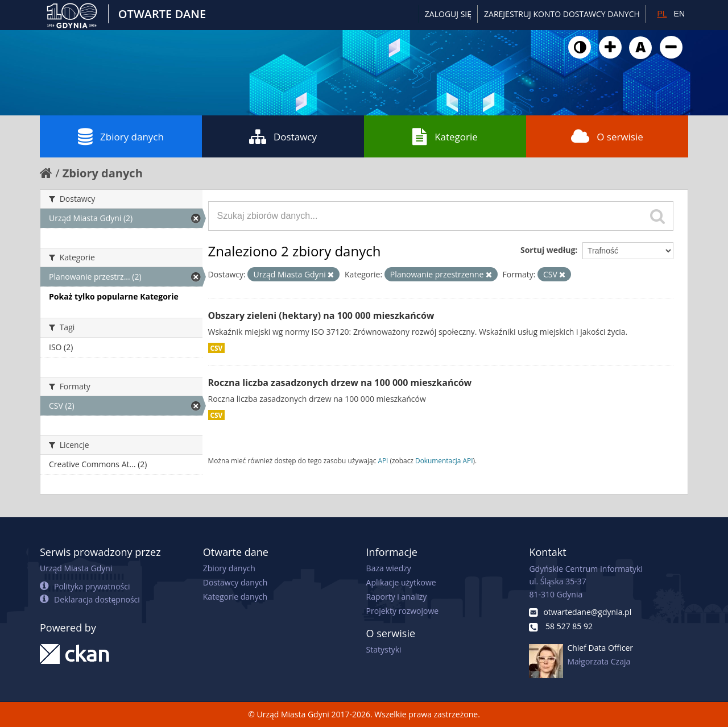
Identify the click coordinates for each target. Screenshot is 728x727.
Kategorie (445, 136)
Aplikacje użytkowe (401, 582)
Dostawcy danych (235, 582)
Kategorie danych (235, 597)
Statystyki (384, 649)
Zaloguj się (448, 14)
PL (662, 14)
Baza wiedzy (389, 568)
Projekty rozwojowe (403, 611)
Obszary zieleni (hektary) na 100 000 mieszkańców (321, 315)
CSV (217, 348)
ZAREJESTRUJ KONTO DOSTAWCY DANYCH (562, 14)
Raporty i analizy (397, 597)
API (383, 460)
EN (679, 14)
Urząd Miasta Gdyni (76, 568)
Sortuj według (548, 250)
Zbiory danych (121, 136)
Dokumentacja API (444, 460)
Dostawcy (283, 136)
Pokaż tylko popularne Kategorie (114, 296)
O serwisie (607, 136)
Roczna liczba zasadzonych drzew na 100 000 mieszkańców (340, 383)
